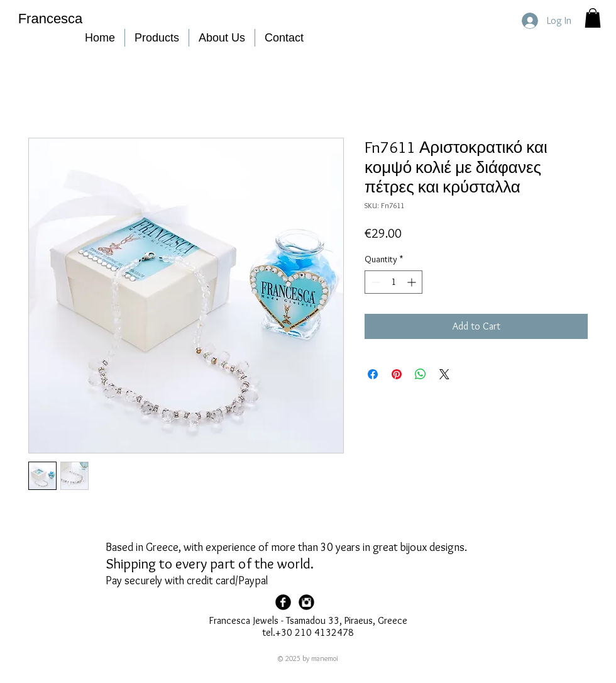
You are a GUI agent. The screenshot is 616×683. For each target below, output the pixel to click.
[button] (593, 18)
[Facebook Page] (283, 602)
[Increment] (413, 282)
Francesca (51, 19)
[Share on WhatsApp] (421, 374)
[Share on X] (444, 374)
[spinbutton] (393, 282)
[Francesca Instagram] (306, 602)
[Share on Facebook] (373, 374)
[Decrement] (374, 282)
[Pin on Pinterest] (397, 374)
